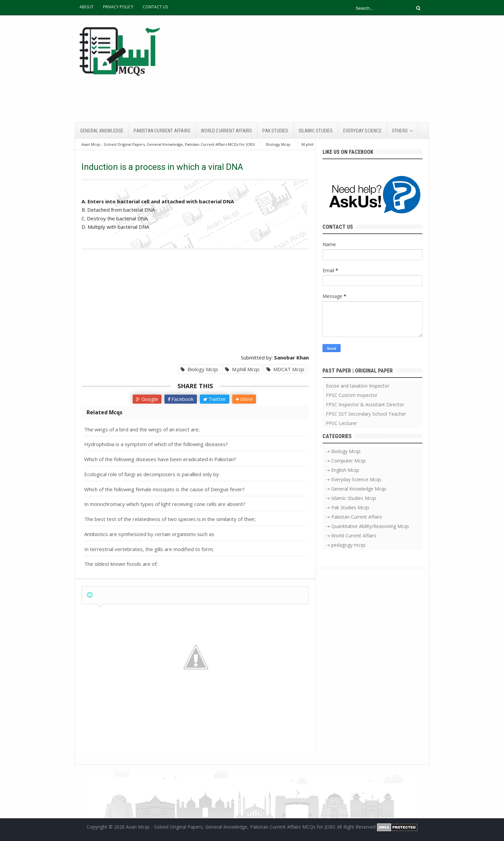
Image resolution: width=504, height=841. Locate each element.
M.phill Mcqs (242, 369)
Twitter (215, 399)
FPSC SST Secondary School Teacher (366, 414)
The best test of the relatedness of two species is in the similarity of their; (170, 519)
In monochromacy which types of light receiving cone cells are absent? (165, 504)
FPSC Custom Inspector (352, 395)
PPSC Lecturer (341, 423)
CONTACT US (155, 7)
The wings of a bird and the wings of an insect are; (142, 429)
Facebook (181, 399)
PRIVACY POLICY (118, 7)
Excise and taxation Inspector (358, 386)
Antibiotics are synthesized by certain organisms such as (149, 534)
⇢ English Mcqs (343, 470)
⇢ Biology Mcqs (343, 451)
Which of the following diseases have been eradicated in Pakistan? (160, 459)
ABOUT (87, 7)
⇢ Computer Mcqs (346, 461)
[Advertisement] (307, 69)
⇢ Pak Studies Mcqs (348, 507)
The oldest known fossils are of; (121, 564)
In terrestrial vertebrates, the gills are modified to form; (149, 549)
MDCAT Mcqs (285, 369)
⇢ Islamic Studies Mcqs (351, 498)
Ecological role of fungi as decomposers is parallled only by (152, 474)
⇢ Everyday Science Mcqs (354, 479)
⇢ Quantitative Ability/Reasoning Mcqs (367, 526)
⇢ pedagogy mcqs (346, 545)
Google (147, 399)
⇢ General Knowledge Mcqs (356, 489)
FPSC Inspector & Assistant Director (365, 404)
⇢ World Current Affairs (351, 536)
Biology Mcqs (199, 369)
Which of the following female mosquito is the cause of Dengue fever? (164, 489)
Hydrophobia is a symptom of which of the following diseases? (156, 444)
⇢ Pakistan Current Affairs (354, 517)
